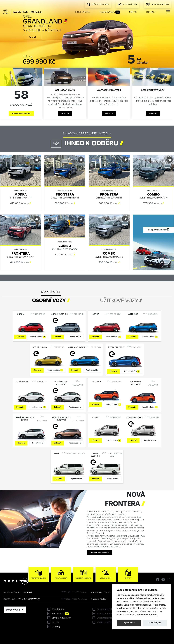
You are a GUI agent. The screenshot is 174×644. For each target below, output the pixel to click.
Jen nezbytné (155, 623)
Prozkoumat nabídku (21, 114)
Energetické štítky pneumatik (111, 618)
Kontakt (151, 12)
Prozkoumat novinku (100, 553)
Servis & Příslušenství (61, 618)
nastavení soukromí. (147, 615)
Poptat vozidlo (75, 337)
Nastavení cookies (105, 609)
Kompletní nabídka (159, 230)
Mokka (21, 194)
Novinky (55, 622)
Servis (133, 12)
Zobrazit (65, 114)
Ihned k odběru (38, 337)
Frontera (65, 194)
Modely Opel (83, 12)
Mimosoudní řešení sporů (108, 614)
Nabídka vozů (110, 12)
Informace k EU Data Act (108, 622)
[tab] (121, 299)
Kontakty (56, 626)
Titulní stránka (58, 609)
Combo (153, 194)
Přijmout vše (129, 623)
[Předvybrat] (37, 160)
